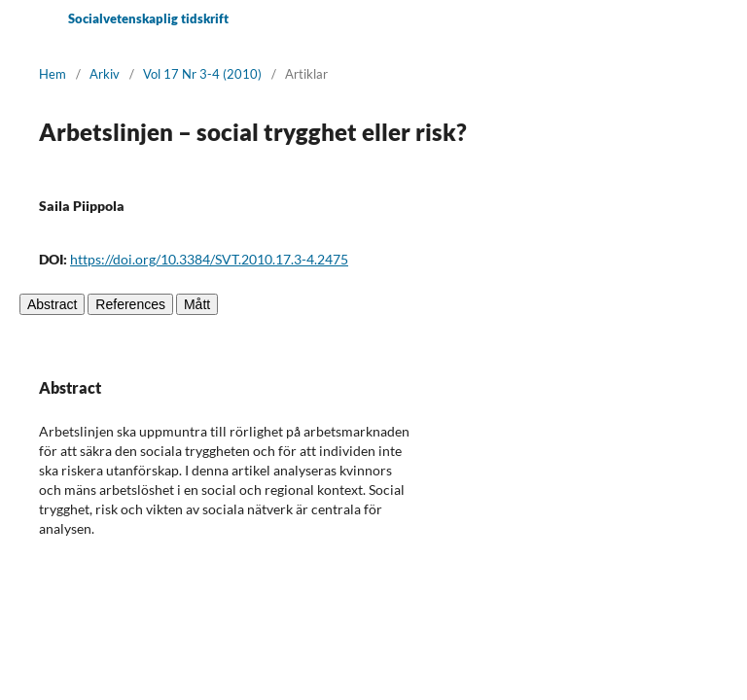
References (130, 304)
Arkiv (105, 74)
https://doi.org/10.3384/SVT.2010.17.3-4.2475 (209, 259)
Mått (197, 304)
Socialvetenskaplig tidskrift (148, 18)
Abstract (52, 304)
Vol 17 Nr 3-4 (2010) (202, 74)
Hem (53, 74)
